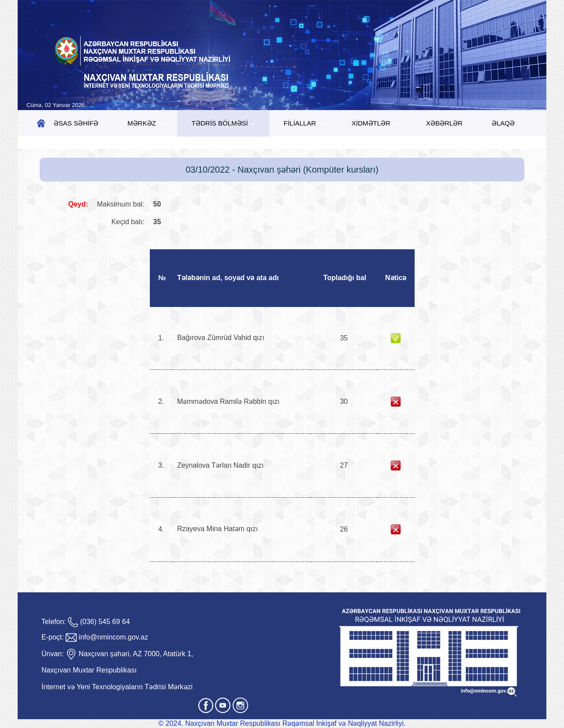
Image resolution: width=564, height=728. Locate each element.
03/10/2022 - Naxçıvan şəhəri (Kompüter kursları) (282, 170)
